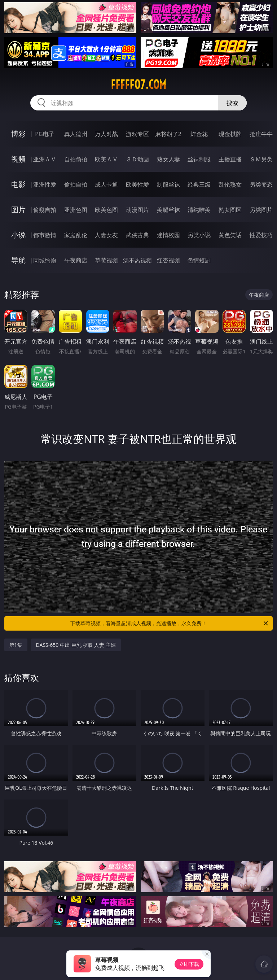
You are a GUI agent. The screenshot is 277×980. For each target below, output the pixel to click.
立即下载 (189, 964)
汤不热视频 (137, 260)
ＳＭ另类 (261, 159)
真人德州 (76, 134)
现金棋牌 (230, 134)
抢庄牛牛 (261, 134)
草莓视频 (106, 260)
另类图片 (261, 210)
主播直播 (230, 159)
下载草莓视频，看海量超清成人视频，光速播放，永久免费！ (170, 623)
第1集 (16, 645)
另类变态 (261, 184)
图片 (18, 210)
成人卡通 (106, 184)
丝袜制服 (199, 159)
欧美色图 (106, 210)
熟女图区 (230, 210)
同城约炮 (45, 260)
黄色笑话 (230, 235)
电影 (18, 184)
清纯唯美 (199, 210)
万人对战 (106, 134)
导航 (18, 260)
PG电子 (45, 134)
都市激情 (45, 235)
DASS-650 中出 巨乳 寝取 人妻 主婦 (76, 645)
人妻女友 (106, 235)
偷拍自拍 (76, 184)
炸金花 (199, 134)
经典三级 (199, 184)
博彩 (18, 134)
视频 (18, 159)
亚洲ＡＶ (45, 159)
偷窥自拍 (45, 210)
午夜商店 (76, 260)
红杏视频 (168, 260)
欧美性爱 (137, 184)
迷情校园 (168, 235)
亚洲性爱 (45, 184)
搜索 (232, 103)
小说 (18, 235)
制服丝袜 (168, 184)
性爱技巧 (261, 235)
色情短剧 (199, 260)
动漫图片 (137, 210)
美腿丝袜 (168, 210)
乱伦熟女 (230, 184)
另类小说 (199, 235)
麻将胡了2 (168, 134)
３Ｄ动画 (137, 159)
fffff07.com (138, 84)
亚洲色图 (76, 210)
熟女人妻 (168, 159)
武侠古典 (137, 235)
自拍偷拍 (76, 159)
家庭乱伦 (76, 235)
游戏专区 (137, 134)
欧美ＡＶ (106, 159)
